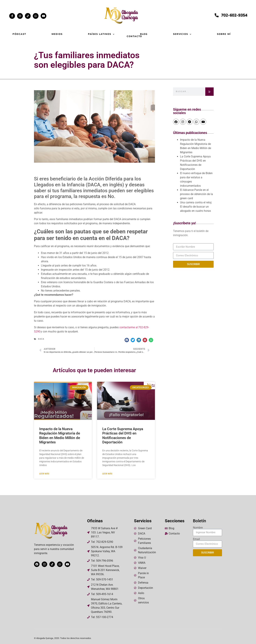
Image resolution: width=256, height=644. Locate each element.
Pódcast (19, 34)
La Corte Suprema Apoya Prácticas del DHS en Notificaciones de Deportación (123, 436)
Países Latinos (101, 34)
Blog (144, 34)
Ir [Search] (209, 92)
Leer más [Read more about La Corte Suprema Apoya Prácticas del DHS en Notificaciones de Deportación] (107, 474)
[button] (127, 340)
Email (196, 539)
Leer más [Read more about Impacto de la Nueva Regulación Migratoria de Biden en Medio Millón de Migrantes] (44, 474)
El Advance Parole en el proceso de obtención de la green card (196, 194)
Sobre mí (224, 34)
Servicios (182, 34)
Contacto (134, 36)
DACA (41, 339)
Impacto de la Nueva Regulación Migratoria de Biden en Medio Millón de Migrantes (60, 436)
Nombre (198, 528)
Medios (57, 34)
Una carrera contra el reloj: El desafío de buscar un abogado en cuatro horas (196, 207)
